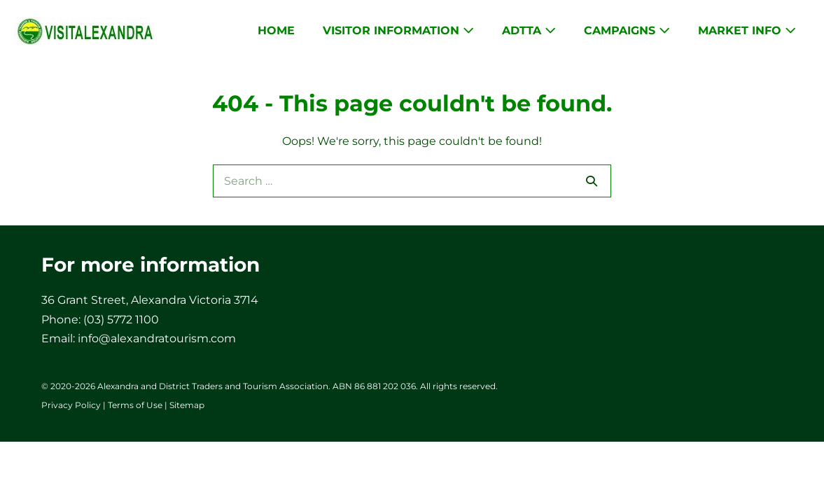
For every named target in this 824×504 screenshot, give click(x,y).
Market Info (747, 30)
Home (276, 30)
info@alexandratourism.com (157, 338)
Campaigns (627, 30)
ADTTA (529, 30)
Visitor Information (398, 30)
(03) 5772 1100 (121, 320)
